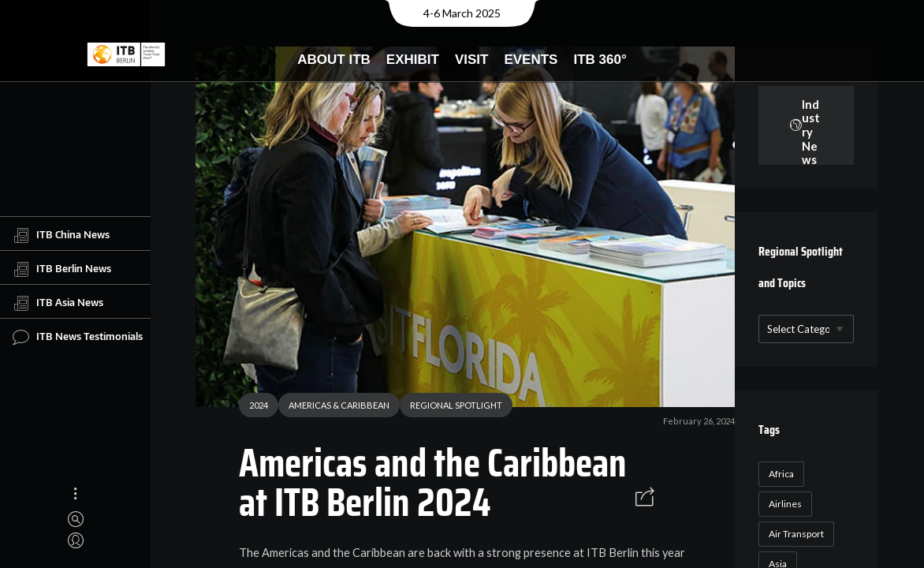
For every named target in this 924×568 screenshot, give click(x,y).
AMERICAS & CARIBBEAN (333, 407)
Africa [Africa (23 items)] (779, 474)
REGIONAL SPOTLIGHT (450, 407)
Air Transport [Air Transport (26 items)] (794, 534)
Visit (472, 60)
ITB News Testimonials (78, 337)
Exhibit (413, 60)
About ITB (334, 60)
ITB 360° (600, 60)
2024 (252, 407)
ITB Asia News (58, 303)
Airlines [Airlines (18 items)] (783, 504)
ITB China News (61, 235)
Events (531, 60)
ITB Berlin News (62, 269)
